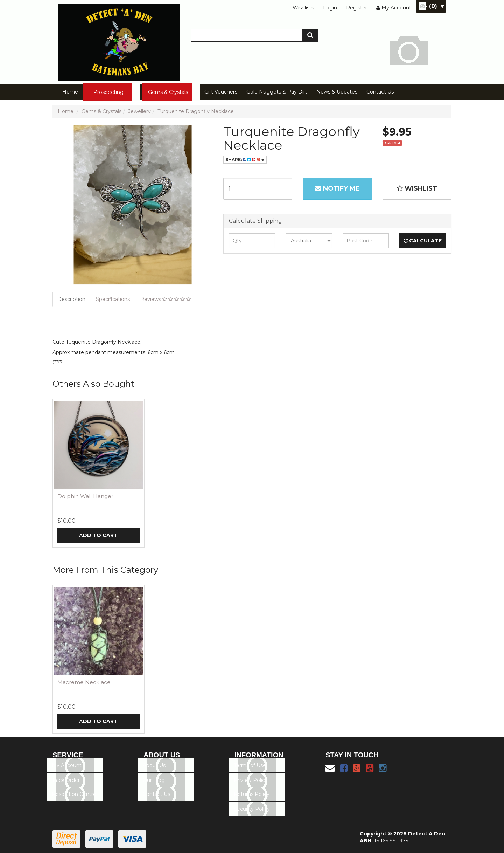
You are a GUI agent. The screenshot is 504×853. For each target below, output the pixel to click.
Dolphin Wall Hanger (85, 496)
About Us (154, 765)
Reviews (166, 299)
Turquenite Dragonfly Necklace (196, 111)
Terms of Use (250, 765)
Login (330, 8)
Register (357, 8)
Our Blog (154, 780)
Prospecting (108, 92)
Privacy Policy (251, 780)
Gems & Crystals (168, 92)
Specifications (113, 299)
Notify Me (337, 188)
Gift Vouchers (221, 92)
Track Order (66, 780)
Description (71, 299)
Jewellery (139, 111)
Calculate (423, 241)
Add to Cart (98, 535)
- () (435, 6)
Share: (245, 160)
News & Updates (337, 92)
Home (70, 92)
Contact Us (380, 92)
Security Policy (252, 809)
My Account (67, 765)
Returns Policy (252, 794)
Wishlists (303, 8)
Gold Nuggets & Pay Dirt (277, 92)
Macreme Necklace (84, 682)
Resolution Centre (74, 794)
